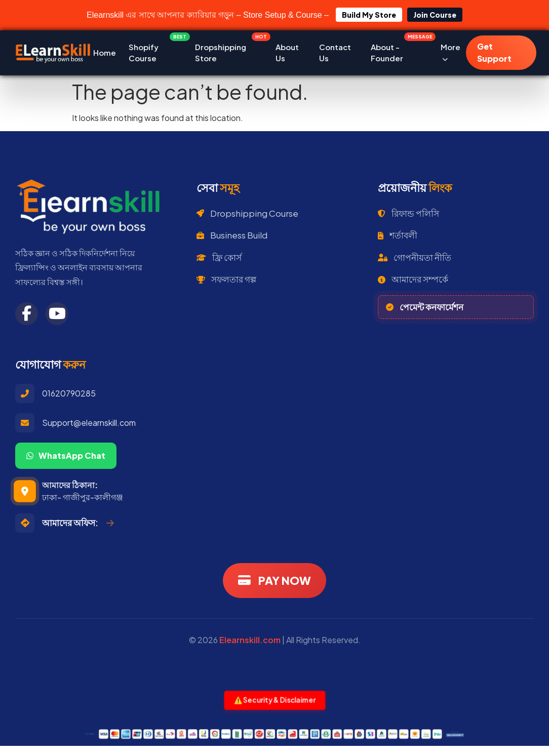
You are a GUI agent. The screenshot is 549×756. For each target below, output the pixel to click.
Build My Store (369, 15)
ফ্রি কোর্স (219, 257)
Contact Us (335, 53)
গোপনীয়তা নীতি (415, 257)
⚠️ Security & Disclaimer (274, 700)
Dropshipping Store (229, 50)
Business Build (232, 235)
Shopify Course (155, 50)
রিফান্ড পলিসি (408, 213)
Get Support (494, 52)
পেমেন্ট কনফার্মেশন (425, 307)
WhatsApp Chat (66, 455)
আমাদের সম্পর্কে (413, 279)
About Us (287, 53)
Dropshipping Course (247, 213)
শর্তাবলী (398, 235)
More (450, 52)
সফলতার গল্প (226, 279)
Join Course (435, 15)
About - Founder (399, 50)
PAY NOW (274, 580)
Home (105, 52)
